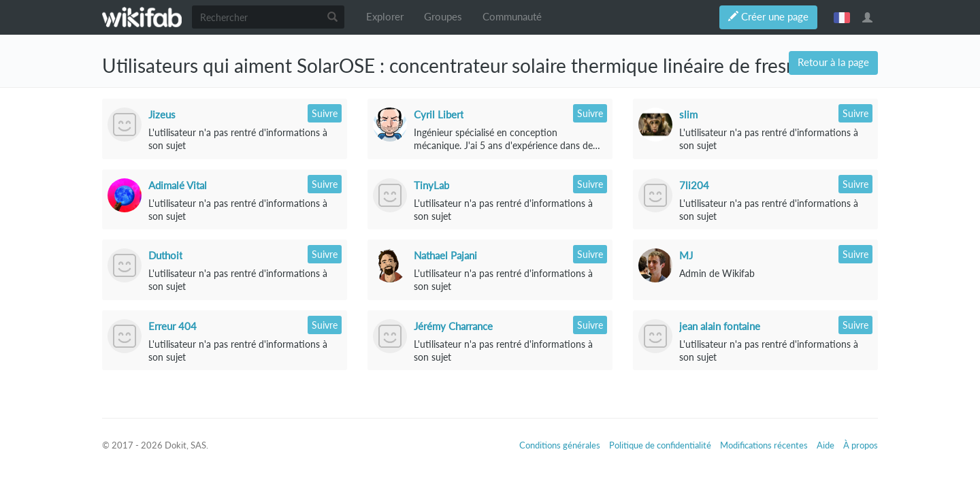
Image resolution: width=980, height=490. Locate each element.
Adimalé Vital (178, 185)
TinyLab (431, 185)
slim (688, 114)
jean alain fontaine (720, 326)
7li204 (694, 185)
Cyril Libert (439, 114)
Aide (826, 445)
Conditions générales (560, 445)
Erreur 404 (173, 326)
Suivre (325, 113)
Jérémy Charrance (453, 326)
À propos (861, 445)
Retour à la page (833, 62)
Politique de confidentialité (660, 445)
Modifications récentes (764, 445)
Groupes (443, 17)
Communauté (512, 17)
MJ (686, 255)
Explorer (385, 17)
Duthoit (165, 255)
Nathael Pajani (445, 255)
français (842, 17)
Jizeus (162, 114)
